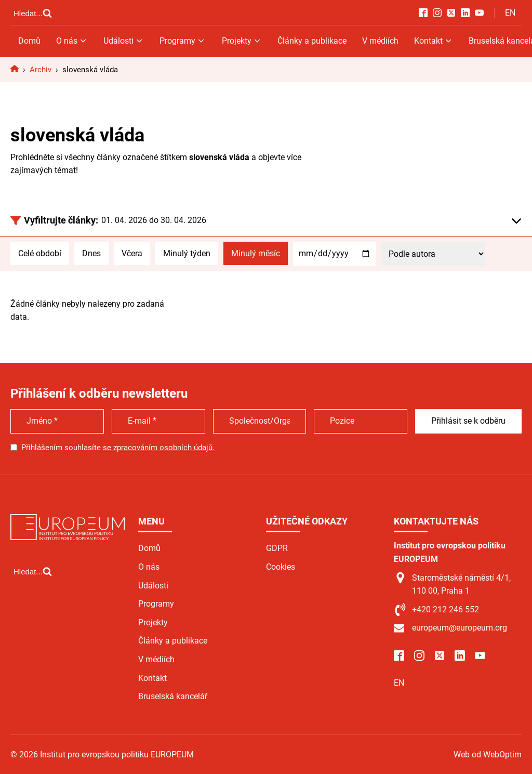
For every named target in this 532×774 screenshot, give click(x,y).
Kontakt (434, 41)
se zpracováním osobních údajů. (159, 448)
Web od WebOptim (488, 755)
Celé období (40, 253)
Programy (183, 41)
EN (510, 13)
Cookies (281, 567)
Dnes (91, 253)
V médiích (380, 41)
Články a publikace (312, 41)
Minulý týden (187, 253)
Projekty (242, 41)
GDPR (277, 548)
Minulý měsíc (256, 253)
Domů (29, 41)
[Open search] (33, 13)
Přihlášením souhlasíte (118, 448)
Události (124, 41)
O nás (72, 41)
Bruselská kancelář (173, 696)
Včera (132, 253)
